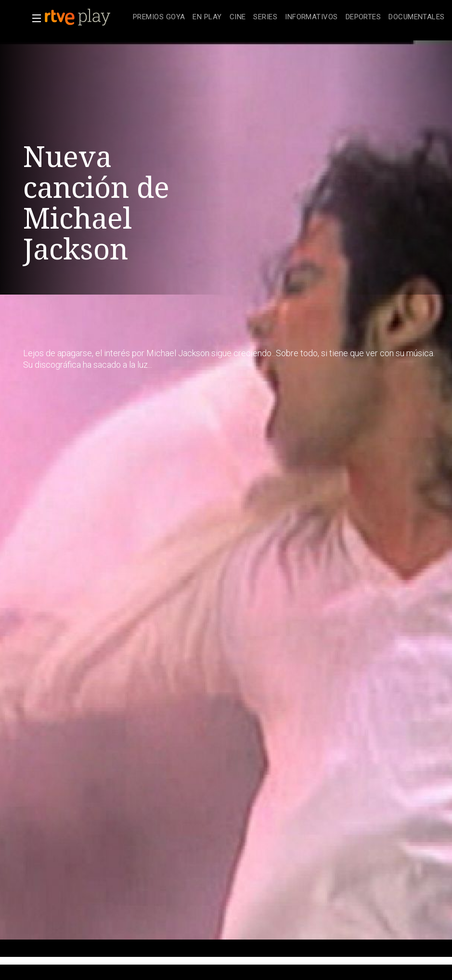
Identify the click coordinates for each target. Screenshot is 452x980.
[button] (34, 18)
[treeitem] (159, 18)
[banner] (87, 17)
